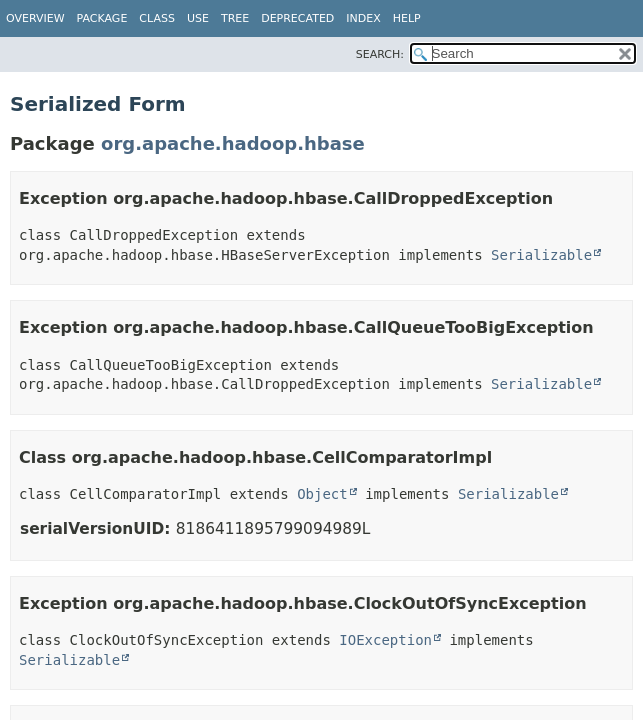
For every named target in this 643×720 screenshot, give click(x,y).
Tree (235, 18)
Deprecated (297, 18)
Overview (35, 18)
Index (363, 18)
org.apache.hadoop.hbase (233, 143)
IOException (385, 640)
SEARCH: (380, 54)
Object (322, 494)
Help (407, 18)
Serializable (541, 255)
